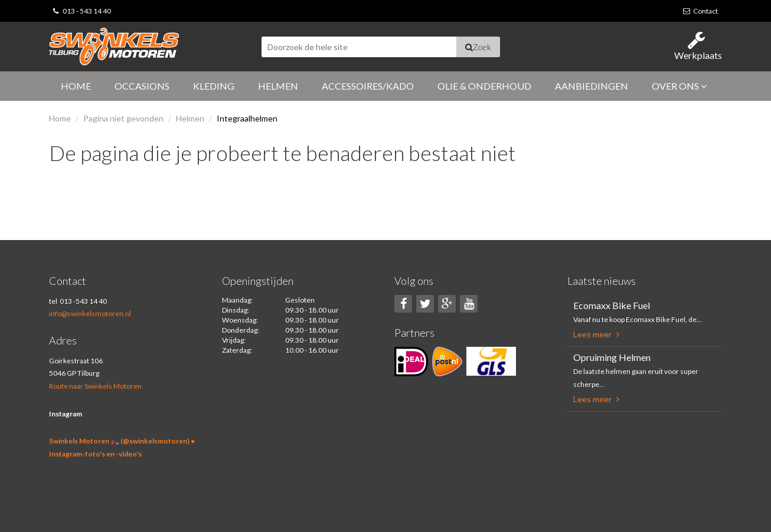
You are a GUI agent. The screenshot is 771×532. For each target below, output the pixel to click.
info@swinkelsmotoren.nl (90, 313)
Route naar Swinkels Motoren (95, 386)
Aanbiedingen (592, 86)
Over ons (679, 86)
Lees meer (596, 334)
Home (76, 86)
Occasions (142, 86)
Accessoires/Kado (368, 86)
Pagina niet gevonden (123, 118)
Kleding (214, 86)
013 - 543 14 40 (87, 11)
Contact (700, 11)
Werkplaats (698, 46)
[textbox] (359, 47)
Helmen (278, 86)
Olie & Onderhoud (484, 86)
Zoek (478, 47)
